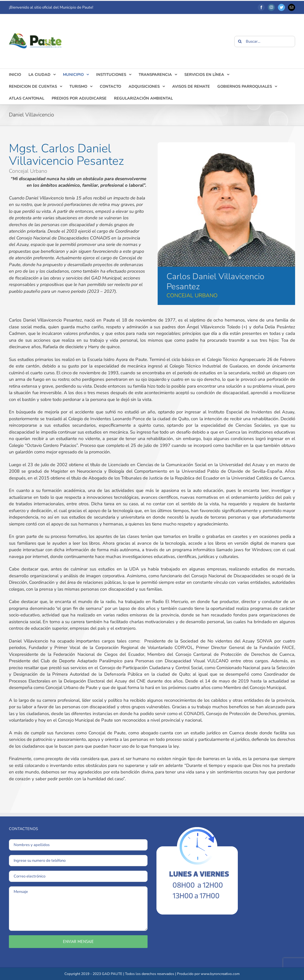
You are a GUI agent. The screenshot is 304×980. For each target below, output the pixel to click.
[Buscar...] (265, 41)
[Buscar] (240, 41)
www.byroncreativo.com (220, 974)
